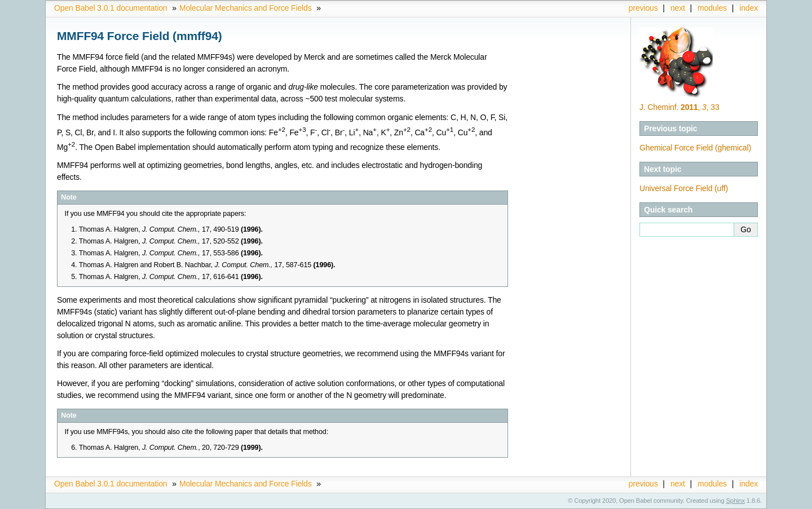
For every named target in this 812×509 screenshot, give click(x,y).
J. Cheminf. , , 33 (679, 107)
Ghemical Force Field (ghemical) (695, 148)
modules (712, 8)
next (678, 8)
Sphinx (736, 501)
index (749, 8)
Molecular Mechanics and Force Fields (246, 8)
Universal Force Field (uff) (684, 188)
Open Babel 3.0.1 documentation (111, 8)
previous (643, 8)
